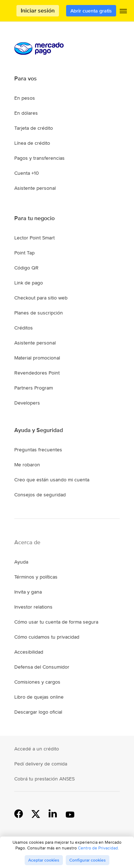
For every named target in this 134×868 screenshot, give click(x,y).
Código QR (26, 268)
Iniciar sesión (38, 11)
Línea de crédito (32, 143)
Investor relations (33, 607)
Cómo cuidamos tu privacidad (47, 637)
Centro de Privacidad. (98, 848)
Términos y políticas (36, 577)
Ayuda (21, 562)
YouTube (70, 813)
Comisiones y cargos (37, 682)
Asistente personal (35, 188)
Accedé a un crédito (37, 749)
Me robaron (27, 465)
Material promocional (37, 358)
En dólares (26, 113)
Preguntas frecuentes (38, 450)
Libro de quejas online (39, 697)
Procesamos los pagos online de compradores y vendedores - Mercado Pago (16, 11)
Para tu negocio (34, 218)
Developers (27, 403)
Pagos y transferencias (39, 158)
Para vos (26, 79)
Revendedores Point (37, 373)
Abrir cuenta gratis (91, 11)
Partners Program (34, 388)
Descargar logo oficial (38, 712)
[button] (123, 13)
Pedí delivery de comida (41, 764)
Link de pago (29, 283)
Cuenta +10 (27, 173)
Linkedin (53, 813)
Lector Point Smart (34, 238)
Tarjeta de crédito (34, 128)
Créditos (24, 328)
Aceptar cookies (44, 860)
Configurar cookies (88, 860)
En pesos (25, 98)
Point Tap (24, 253)
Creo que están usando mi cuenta (52, 480)
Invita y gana (28, 592)
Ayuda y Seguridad (39, 430)
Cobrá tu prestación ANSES (44, 779)
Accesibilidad (29, 652)
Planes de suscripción (39, 313)
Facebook (19, 813)
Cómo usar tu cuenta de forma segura (56, 622)
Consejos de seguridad (40, 495)
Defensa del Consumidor (42, 667)
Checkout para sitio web (41, 298)
